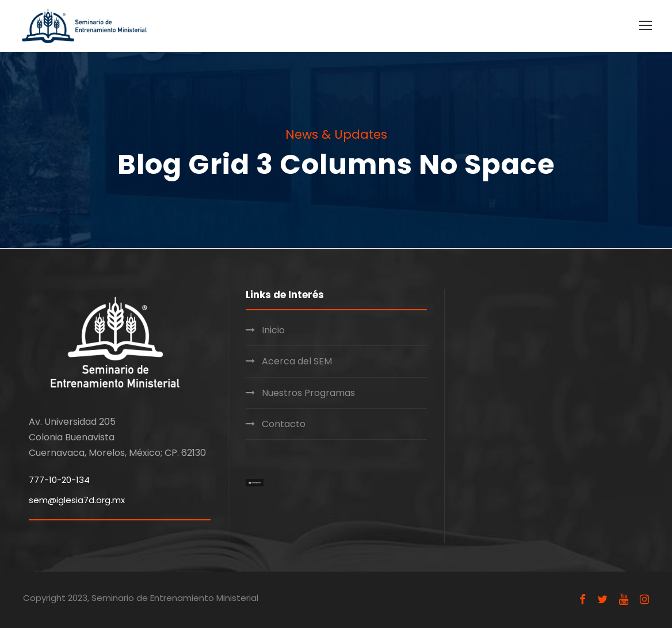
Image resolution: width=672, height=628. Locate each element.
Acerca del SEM (297, 361)
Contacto (284, 424)
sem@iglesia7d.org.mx (77, 500)
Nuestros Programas (308, 393)
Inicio (273, 330)
